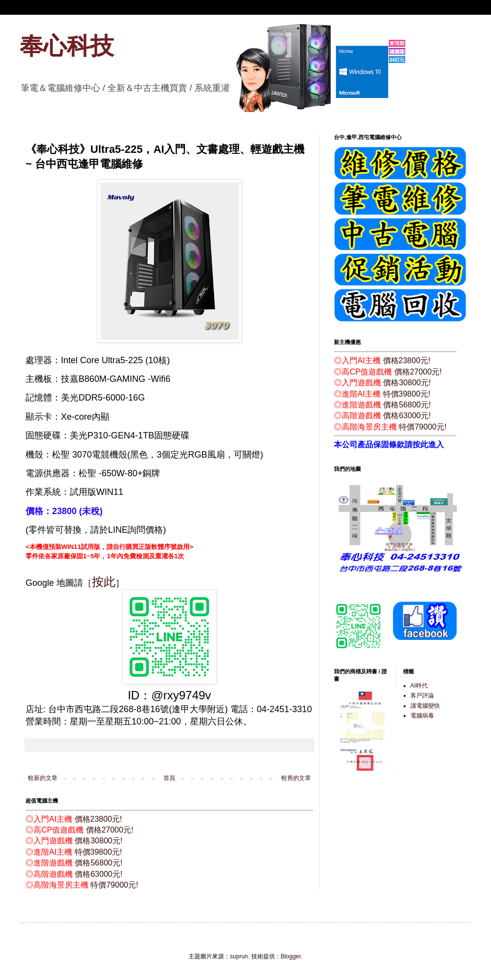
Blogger (291, 956)
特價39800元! (98, 852)
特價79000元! (114, 885)
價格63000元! (98, 874)
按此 (104, 582)
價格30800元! (98, 841)
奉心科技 (67, 46)
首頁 (169, 778)
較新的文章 (43, 778)
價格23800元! (98, 819)
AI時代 (419, 686)
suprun (239, 956)
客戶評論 (422, 695)
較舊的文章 (296, 778)
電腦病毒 (422, 716)
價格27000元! (110, 830)
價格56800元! (98, 863)
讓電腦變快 (425, 706)
